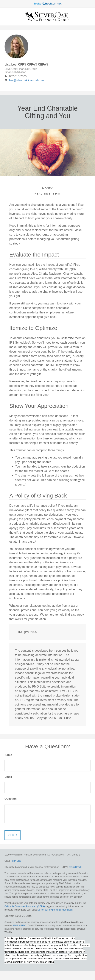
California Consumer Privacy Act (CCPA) (25, 906)
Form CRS (16, 861)
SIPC (23, 926)
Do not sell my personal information (55, 910)
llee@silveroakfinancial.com (24, 80)
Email (8, 777)
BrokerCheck (75, 867)
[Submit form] (13, 835)
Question (11, 799)
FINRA (17, 926)
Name (8, 755)
